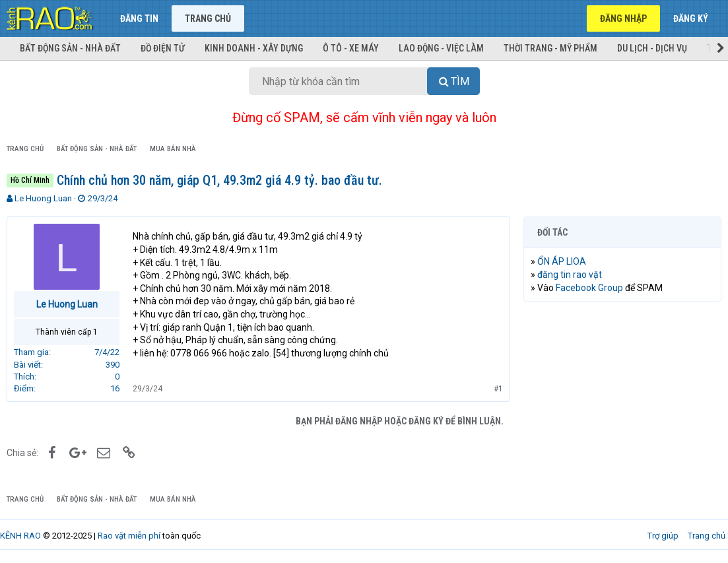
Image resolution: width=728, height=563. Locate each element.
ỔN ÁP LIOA (562, 261)
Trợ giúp (663, 536)
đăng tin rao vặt (570, 275)
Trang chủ (208, 18)
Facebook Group (589, 288)
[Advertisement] (622, 397)
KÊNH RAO (20, 536)
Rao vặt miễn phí (129, 536)
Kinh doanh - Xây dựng (254, 48)
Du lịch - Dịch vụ (652, 48)
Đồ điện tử (163, 48)
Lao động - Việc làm (441, 48)
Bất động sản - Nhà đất (70, 48)
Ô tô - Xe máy (351, 48)
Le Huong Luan (43, 198)
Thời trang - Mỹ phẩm (550, 48)
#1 (498, 389)
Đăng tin (139, 18)
